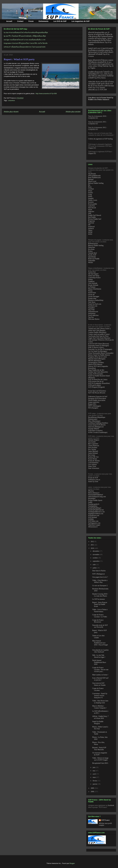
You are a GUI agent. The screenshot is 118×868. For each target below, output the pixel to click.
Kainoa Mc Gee (93, 457)
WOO (90, 234)
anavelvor (12, 100)
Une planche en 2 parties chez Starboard (100, 651)
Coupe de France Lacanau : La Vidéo (100, 616)
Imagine (91, 198)
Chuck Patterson (94, 446)
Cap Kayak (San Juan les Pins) (98, 336)
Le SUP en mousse (99, 599)
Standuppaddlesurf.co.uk (96, 512)
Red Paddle (92, 217)
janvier (95, 784)
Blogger (72, 863)
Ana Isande (92, 442)
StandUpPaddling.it (95, 508)
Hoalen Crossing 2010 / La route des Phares (100, 595)
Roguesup (91, 221)
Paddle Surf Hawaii (95, 215)
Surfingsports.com (94, 523)
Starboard (91, 227)
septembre (96, 561)
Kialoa (90, 251)
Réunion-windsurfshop (96, 300)
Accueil (9, 21)
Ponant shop (92, 298)
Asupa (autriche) (94, 402)
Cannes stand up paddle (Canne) (99, 334)
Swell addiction (93, 315)
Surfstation (92, 313)
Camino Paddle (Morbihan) (97, 332)
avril (94, 774)
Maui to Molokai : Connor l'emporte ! (99, 707)
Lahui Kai (91, 206)
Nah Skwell (92, 208)
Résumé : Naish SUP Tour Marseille (99, 749)
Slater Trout (92, 466)
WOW (90, 232)
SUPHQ (91, 519)
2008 (93, 792)
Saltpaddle (92, 261)
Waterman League (94, 525)
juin (94, 767)
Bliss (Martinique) (94, 421)
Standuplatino (93, 506)
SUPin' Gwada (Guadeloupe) (98, 432)
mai (94, 771)
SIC (89, 225)
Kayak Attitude (93, 285)
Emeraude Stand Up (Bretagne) (99, 346)
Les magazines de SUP (81, 21)
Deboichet (92, 247)
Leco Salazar (92, 465)
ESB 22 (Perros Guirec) (96, 347)
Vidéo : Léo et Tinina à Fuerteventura (100, 611)
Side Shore (92, 302)
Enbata (90, 279)
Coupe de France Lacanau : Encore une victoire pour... (100, 670)
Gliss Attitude (93, 283)
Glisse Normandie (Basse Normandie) (101, 353)
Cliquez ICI (92, 148)
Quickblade (92, 257)
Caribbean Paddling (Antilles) (98, 423)
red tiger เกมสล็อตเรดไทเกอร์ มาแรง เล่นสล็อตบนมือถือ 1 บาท (25, 40)
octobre (95, 558)
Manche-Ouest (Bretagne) (97, 359)
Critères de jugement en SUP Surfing (100, 139)
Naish (90, 210)
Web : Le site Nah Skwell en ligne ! (99, 656)
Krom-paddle (93, 204)
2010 (93, 548)
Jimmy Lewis (93, 200)
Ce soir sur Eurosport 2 (100, 586)
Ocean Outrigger (94, 296)
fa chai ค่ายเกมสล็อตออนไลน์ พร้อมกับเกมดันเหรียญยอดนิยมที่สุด (26, 33)
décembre (96, 551)
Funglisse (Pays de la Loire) (97, 357)
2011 (93, 545)
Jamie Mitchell (93, 451)
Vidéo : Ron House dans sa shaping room (100, 702)
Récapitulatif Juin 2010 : (100, 763)
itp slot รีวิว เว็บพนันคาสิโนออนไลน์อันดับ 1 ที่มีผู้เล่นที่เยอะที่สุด (25, 36)
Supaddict (91, 308)
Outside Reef (92, 253)
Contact (20, 21)
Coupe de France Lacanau (98, 689)
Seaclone (91, 223)
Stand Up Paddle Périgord (98, 723)
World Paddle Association (97, 400)
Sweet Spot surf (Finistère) (97, 391)
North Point (92, 293)
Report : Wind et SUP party (19, 59)
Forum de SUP (93, 478)
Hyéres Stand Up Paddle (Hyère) (99, 355)
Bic (89, 185)
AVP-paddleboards (94, 176)
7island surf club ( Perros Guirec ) (99, 329)
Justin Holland (93, 453)
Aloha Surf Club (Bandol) (97, 330)
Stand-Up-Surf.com (95, 304)
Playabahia (92, 498)
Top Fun (91, 317)
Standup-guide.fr (94, 504)
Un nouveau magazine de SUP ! (100, 754)
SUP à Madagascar (99, 574)
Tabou (90, 230)
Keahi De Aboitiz (94, 461)
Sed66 (90, 502)
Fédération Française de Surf (98, 397)
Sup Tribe (91, 310)
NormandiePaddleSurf (96, 495)
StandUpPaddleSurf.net (96, 510)
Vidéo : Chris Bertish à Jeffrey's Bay (100, 581)
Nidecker (91, 212)
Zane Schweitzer (94, 468)
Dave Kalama (93, 448)
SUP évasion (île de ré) (96, 381)
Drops (90, 191)
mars (94, 777)
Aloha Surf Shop (94, 276)
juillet (95, 568)
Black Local (92, 181)
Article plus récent (11, 112)
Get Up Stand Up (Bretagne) (98, 351)
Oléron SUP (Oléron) (95, 364)
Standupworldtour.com (96, 514)
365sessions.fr (93, 527)
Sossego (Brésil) (94, 429)
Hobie (90, 196)
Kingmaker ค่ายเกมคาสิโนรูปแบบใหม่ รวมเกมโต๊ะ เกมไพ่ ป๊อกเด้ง (26, 43)
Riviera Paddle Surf (95, 219)
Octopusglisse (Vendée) (96, 363)
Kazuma (91, 202)
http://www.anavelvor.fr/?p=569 (46, 94)
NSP (90, 213)
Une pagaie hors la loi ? (100, 577)
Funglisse (91, 281)
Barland (91, 179)
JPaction (91, 491)
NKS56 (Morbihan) (95, 361)
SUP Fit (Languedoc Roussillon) (99, 383)
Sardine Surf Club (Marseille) (98, 372)
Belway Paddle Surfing (96, 183)
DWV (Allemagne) (94, 406)
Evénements (44, 21)
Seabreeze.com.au (94, 480)
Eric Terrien (92, 449)
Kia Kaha (91, 249)
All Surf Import (93, 274)
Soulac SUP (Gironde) (96, 374)
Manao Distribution (95, 289)
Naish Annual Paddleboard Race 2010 (99, 662)
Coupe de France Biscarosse (98, 621)
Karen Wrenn (93, 459)
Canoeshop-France (94, 278)
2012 (93, 542)
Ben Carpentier (93, 444)
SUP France (105, 820)
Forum (31, 21)
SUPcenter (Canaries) (95, 431)
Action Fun (92, 272)
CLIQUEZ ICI (93, 118)
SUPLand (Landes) (95, 385)
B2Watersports (93, 244)
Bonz (90, 187)
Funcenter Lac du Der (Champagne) (100, 349)
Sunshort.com (93, 306)
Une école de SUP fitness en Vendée (99, 684)
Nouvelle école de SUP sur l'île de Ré (100, 626)
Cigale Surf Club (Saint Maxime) (99, 338)
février (95, 781)
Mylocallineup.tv (94, 493)
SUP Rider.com (93, 521)
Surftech (91, 229)
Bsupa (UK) (92, 404)
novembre (96, 555)
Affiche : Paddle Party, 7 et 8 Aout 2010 (100, 717)
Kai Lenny (92, 455)
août (94, 565)
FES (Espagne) (93, 408)
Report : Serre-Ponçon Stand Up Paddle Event (100, 604)
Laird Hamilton (93, 463)
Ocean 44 (91, 295)
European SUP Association (97, 398)
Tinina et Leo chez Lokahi (98, 637)
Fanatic (91, 193)
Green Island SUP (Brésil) (97, 425)
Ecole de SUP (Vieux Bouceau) (99, 344)
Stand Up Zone (93, 481)
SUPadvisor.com (94, 515)
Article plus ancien (73, 112)
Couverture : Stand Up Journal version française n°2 (100, 696)
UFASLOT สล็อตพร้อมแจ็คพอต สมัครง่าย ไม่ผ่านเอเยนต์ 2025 (25, 47)
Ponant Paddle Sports (95, 500)
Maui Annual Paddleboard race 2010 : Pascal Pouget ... (100, 644)
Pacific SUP (92, 255)
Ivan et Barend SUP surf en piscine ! (100, 679)
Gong (90, 195)
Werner (91, 262)
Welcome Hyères (94, 319)
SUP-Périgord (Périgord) (96, 387)
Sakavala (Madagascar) (96, 427)
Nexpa (90, 291)
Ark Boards (92, 174)
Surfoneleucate (93, 312)
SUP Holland (93, 517)
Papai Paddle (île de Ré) (96, 370)
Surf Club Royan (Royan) (97, 393)
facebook (111, 805)
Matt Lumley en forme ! (100, 675)
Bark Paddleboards (94, 178)
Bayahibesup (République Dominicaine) (97, 418)
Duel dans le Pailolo (99, 571)
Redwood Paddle (94, 259)
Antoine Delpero (94, 440)
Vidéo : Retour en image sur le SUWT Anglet (100, 759)
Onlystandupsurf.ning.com (97, 497)
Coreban (91, 189)
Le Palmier (92, 287)
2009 (93, 788)
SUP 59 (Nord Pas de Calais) (98, 380)
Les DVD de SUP (60, 21)
